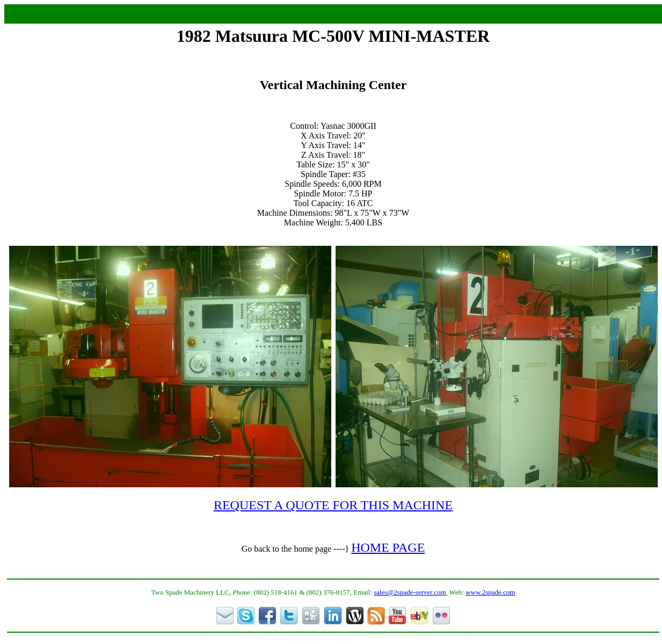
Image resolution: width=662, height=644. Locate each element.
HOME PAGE (388, 547)
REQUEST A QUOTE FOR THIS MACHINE (333, 505)
